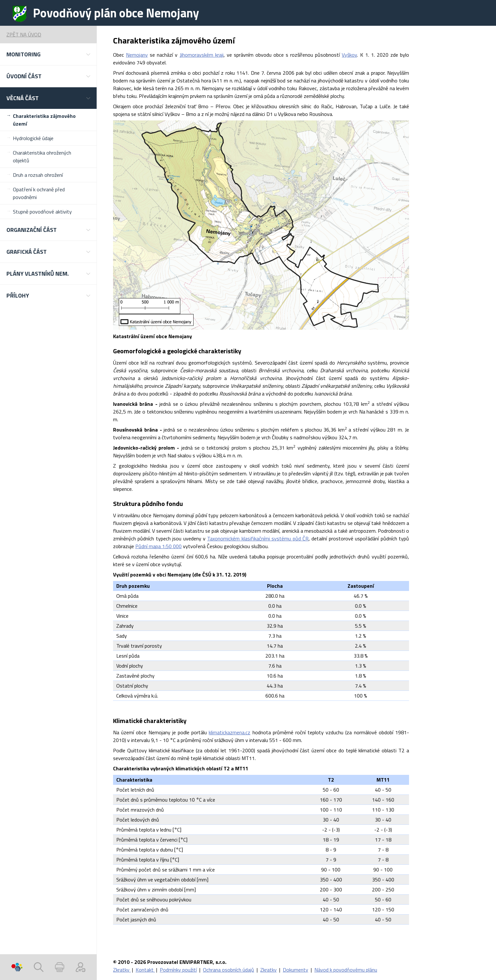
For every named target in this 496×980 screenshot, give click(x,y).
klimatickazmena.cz (229, 732)
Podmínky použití (178, 970)
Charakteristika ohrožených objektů (42, 157)
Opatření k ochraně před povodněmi (39, 193)
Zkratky (122, 970)
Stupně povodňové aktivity (42, 212)
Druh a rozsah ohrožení (38, 175)
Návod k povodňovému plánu (346, 970)
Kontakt (145, 970)
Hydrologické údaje (33, 138)
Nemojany (137, 55)
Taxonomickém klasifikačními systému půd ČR (258, 538)
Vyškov (349, 55)
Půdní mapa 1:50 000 (158, 546)
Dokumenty (296, 970)
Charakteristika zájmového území (44, 120)
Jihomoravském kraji (202, 55)
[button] (48, 54)
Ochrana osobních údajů (229, 970)
